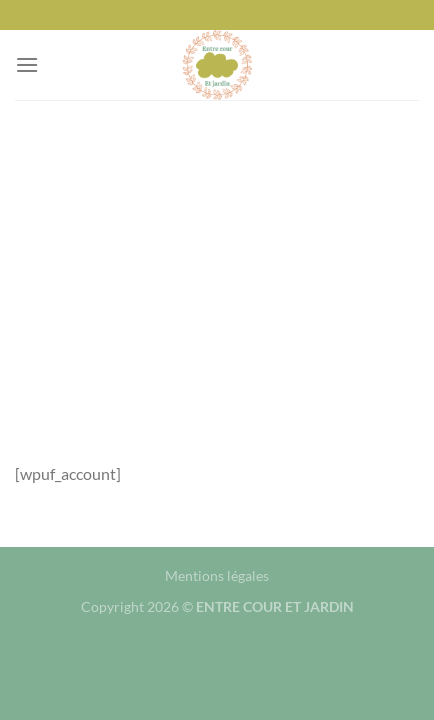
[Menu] (27, 64)
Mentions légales (217, 575)
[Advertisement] (217, 265)
